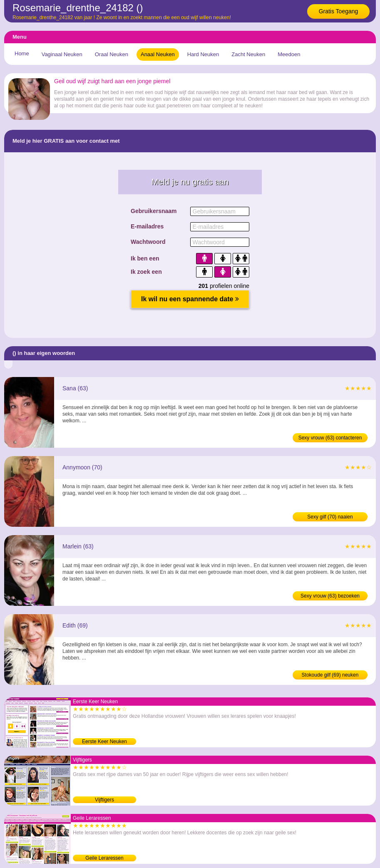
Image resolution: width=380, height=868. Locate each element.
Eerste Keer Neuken (104, 742)
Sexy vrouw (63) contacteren (330, 438)
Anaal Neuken (158, 54)
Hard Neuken (203, 54)
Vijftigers (104, 800)
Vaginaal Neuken (62, 54)
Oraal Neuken (112, 54)
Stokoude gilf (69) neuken (330, 675)
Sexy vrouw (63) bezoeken (330, 596)
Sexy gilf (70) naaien (330, 517)
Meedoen (289, 54)
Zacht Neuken (248, 54)
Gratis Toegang (339, 11)
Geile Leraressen (104, 858)
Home (22, 53)
